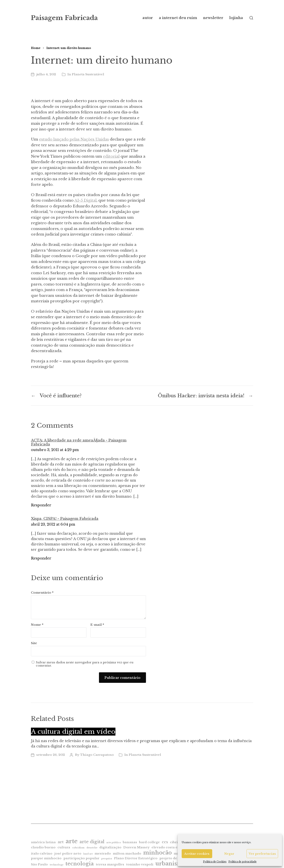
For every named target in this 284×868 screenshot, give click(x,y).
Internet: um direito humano (69, 48)
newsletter (213, 18)
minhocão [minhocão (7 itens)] (157, 853)
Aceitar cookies (197, 854)
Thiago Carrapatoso (97, 755)
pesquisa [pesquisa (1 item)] (107, 859)
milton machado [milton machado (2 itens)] (127, 853)
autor (148, 18)
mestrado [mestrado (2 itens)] (103, 853)
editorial (111, 156)
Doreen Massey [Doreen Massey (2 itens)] (136, 847)
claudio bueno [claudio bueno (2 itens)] (43, 847)
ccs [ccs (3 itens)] (165, 842)
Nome (37, 625)
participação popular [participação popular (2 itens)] (81, 858)
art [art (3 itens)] (61, 842)
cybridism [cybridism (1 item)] (78, 848)
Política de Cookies (215, 862)
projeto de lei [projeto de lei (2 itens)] (171, 858)
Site (34, 643)
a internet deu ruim (178, 18)
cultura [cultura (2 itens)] (64, 847)
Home (36, 48)
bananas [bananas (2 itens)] (130, 842)
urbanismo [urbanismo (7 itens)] (171, 864)
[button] (251, 18)
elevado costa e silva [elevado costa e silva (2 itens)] (169, 847)
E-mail (97, 625)
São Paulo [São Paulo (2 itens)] (39, 864)
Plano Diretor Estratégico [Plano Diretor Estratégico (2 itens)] (136, 858)
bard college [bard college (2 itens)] (149, 842)
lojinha (236, 18)
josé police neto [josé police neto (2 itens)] (68, 853)
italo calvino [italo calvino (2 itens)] (42, 853)
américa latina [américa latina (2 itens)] (43, 842)
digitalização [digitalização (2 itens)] (110, 847)
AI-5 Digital (85, 200)
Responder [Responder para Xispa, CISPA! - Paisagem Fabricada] (41, 558)
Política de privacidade (243, 862)
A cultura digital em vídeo (73, 732)
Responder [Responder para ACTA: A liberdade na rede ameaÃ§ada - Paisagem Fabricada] (41, 505)
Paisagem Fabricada (64, 18)
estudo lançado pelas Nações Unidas (74, 139)
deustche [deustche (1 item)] (92, 848)
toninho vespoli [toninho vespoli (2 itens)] (140, 864)
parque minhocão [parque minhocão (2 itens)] (46, 858)
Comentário (42, 593)
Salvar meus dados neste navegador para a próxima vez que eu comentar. (85, 664)
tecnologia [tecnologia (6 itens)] (80, 864)
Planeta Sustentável (88, 74)
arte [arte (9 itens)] (72, 841)
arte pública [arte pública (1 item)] (114, 843)
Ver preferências (262, 854)
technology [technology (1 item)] (57, 865)
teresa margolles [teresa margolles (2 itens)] (110, 864)
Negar (229, 854)
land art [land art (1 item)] (88, 854)
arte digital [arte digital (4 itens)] (92, 842)
